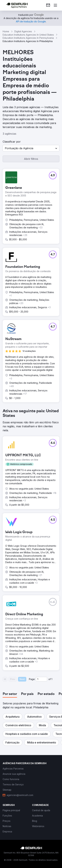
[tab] (10, 694)
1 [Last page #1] (52, 679)
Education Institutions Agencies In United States (28, 35)
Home (6, 31)
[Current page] (41, 679)
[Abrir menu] (55, 5)
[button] (31, 148)
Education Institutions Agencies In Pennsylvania (28, 38)
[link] (48, 5)
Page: (32, 679)
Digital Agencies (23, 31)
